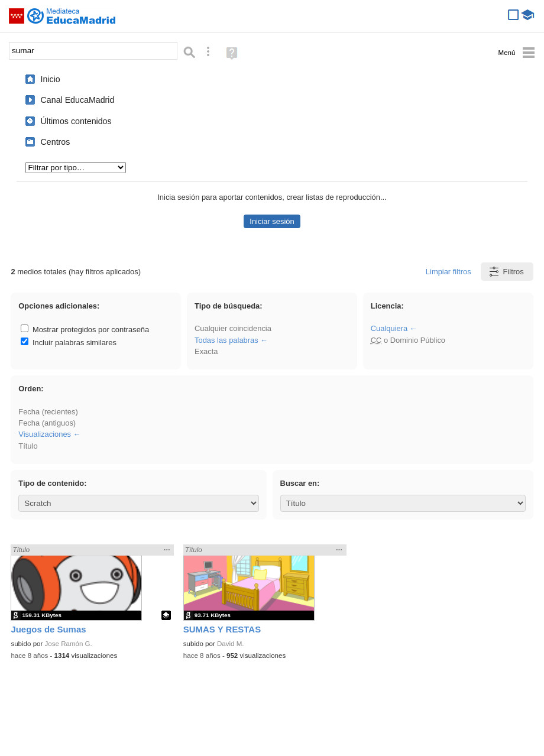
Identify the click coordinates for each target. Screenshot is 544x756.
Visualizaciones (45, 434)
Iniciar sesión (272, 221)
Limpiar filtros (449, 272)
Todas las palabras (226, 340)
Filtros (506, 272)
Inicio (51, 79)
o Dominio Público (408, 340)
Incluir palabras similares (69, 343)
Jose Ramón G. (69, 644)
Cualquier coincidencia (233, 328)
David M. (231, 644)
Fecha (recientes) (48, 412)
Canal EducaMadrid (78, 100)
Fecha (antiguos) (47, 423)
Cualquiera (389, 328)
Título (28, 446)
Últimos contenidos (76, 121)
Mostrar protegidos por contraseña (85, 330)
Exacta (206, 351)
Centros (56, 142)
